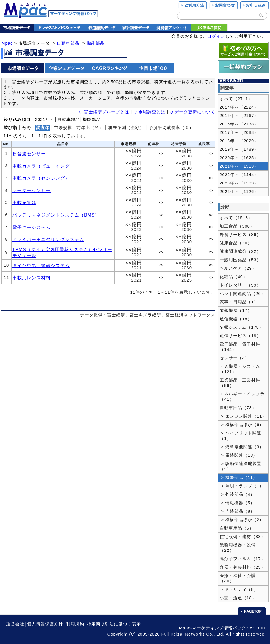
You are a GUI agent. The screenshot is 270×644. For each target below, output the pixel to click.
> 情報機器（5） (237, 503)
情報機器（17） (236, 310)
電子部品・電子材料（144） (240, 347)
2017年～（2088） (239, 132)
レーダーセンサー (31, 190)
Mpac (7, 43)
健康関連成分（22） (240, 251)
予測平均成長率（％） (171, 128)
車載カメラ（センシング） (41, 178)
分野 (27, 128)
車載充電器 (24, 202)
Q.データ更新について (192, 112)
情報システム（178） (242, 327)
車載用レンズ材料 (31, 278)
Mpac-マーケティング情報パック (212, 628)
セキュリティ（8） (239, 589)
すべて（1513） (236, 218)
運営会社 (15, 624)
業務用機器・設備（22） (238, 548)
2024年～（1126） (239, 192)
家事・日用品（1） (239, 302)
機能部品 (96, 43)
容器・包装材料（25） (243, 567)
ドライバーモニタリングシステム (48, 239)
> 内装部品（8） (237, 511)
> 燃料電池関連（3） (242, 447)
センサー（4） (234, 358)
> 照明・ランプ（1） (242, 486)
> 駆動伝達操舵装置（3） (240, 466)
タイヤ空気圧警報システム (41, 265)
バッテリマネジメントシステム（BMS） (56, 215)
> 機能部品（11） (239, 478)
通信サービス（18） (240, 336)
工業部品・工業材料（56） (240, 383)
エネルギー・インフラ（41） (242, 397)
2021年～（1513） (239, 166)
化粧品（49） (234, 277)
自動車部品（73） (238, 408)
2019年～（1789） (239, 149)
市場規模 (63, 128)
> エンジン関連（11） (243, 416)
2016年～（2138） (239, 124)
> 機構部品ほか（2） (242, 520)
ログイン (216, 36)
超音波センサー (29, 154)
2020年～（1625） (239, 158)
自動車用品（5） (237, 528)
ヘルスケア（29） (238, 268)
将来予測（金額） (126, 128)
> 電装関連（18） (239, 455)
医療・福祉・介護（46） (238, 578)
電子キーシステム (31, 227)
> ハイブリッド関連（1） (240, 436)
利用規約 (75, 624)
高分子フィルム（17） (243, 559)
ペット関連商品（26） (243, 294)
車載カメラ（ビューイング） (43, 166)
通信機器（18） (236, 319)
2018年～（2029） (239, 141)
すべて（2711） (236, 99)
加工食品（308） (237, 226)
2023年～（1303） (239, 183)
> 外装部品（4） (237, 494)
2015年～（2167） (239, 116)
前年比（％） (90, 128)
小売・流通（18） (238, 598)
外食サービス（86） (240, 235)
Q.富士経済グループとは (104, 112)
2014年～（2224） (239, 107)
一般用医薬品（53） (240, 260)
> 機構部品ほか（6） (242, 425)
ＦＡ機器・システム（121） (240, 369)
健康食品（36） (236, 243)
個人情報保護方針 (45, 624)
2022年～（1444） (239, 175)
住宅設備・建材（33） (243, 537)
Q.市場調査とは (149, 112)
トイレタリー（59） (240, 285)
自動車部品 (68, 43)
